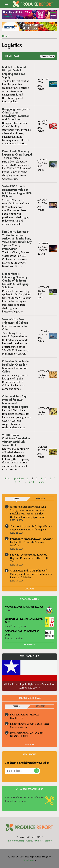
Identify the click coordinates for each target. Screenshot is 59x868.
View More (29, 745)
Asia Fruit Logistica (16, 626)
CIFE (8, 610)
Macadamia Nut (19, 727)
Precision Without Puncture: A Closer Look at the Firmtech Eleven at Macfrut (31, 542)
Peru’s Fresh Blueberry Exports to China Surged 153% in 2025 (17, 155)
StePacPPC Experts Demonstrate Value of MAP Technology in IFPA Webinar (17, 192)
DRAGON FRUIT (19, 736)
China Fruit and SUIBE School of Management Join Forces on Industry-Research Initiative (32, 574)
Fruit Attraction (14, 638)
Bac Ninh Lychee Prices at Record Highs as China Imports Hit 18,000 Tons (30, 558)
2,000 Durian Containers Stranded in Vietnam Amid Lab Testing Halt (16, 440)
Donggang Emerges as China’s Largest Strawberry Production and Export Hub (16, 114)
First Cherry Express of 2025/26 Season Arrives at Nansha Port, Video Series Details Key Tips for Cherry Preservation (17, 240)
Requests (40, 707)
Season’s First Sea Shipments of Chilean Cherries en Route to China (15, 324)
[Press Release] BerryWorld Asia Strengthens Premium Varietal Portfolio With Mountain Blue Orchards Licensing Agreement (28, 512)
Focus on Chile (29, 656)
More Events (30, 644)
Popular (40, 499)
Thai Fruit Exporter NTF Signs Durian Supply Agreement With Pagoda (31, 528)
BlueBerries (17, 718)
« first (7, 478)
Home (6, 36)
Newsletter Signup (43, 841)
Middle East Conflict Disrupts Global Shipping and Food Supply (14, 72)
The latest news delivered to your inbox (27, 763)
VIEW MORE (29, 589)
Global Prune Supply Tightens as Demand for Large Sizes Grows (29, 686)
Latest (16, 499)
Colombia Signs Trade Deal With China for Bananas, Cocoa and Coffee (15, 366)
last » (41, 482)
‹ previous (18, 478)
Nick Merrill (29, 860)
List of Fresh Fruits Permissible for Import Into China (24, 799)
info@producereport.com (20, 841)
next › (32, 482)
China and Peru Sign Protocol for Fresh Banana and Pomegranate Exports (15, 402)
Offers (16, 707)
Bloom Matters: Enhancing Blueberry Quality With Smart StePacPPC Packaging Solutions (15, 281)
